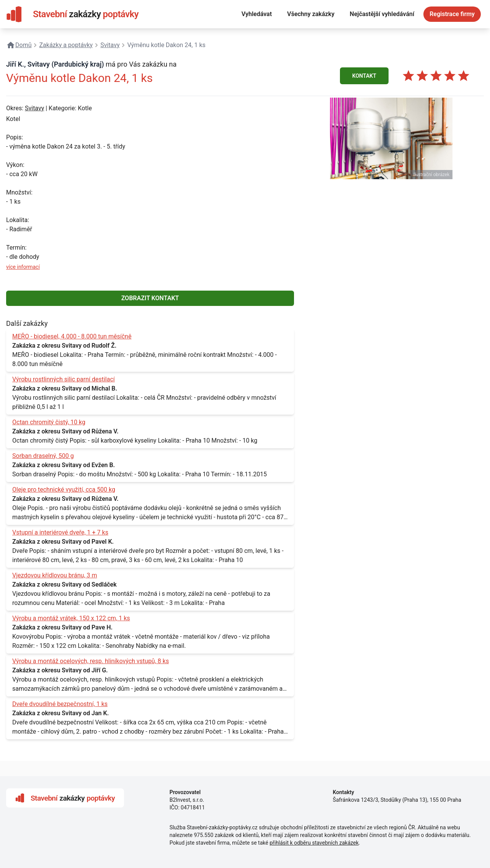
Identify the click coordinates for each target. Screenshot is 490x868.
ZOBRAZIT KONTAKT (150, 298)
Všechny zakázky (311, 14)
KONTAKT (364, 76)
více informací (23, 267)
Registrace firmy (452, 14)
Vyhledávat (257, 14)
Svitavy (34, 108)
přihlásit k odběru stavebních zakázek (314, 843)
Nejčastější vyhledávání (382, 14)
